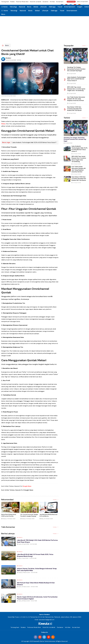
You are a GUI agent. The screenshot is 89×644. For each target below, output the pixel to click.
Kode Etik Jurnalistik (36, 2)
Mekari (3, 124)
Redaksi (13, 2)
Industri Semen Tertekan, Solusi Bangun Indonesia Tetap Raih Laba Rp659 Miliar (36, 570)
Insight (80, 7)
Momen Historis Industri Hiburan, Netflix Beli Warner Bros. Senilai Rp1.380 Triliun (10, 516)
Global (37, 11)
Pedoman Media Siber (22, 2)
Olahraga (54, 11)
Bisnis (30, 11)
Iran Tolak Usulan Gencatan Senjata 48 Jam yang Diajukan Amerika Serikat (76, 99)
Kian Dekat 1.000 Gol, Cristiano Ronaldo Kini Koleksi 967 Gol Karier (74, 109)
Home (5, 11)
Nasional (23, 11)
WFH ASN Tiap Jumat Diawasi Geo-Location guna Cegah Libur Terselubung (76, 89)
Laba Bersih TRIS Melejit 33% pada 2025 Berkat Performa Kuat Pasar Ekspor (35, 542)
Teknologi (14, 11)
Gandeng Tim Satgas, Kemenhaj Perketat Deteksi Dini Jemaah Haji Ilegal (76, 69)
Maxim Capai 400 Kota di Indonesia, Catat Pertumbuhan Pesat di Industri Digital (33, 599)
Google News (27, 486)
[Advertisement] (44, 31)
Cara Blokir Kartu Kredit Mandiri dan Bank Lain (47, 515)
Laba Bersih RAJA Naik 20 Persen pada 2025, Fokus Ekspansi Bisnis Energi (36, 556)
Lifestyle (45, 11)
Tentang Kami (5, 2)
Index (56, 500)
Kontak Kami (60, 2)
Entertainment (72, 11)
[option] (11, 512)
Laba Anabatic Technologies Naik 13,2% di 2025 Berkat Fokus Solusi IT (34, 142)
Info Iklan (52, 2)
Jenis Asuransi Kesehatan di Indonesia (29, 515)
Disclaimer (46, 2)
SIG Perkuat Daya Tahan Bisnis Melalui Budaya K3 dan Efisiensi (37, 584)
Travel (62, 11)
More (3, 14)
